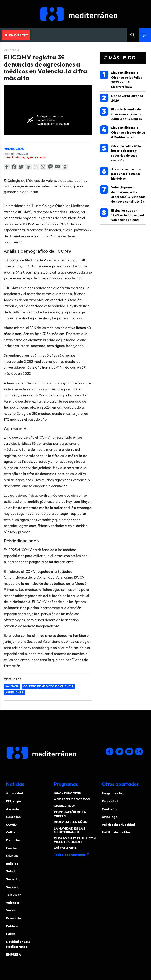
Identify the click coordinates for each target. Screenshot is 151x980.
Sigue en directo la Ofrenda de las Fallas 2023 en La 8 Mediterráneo (121, 80)
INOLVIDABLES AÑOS (70, 822)
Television (14, 895)
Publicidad (110, 801)
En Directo (17, 35)
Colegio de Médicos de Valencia (48, 686)
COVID (11, 825)
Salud (10, 871)
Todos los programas (72, 855)
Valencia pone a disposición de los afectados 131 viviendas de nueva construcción (122, 194)
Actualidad (15, 793)
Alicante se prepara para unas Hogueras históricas (120, 174)
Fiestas (12, 848)
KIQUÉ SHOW (64, 806)
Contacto (109, 809)
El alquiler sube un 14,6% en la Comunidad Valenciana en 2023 (122, 215)
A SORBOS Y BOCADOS (72, 799)
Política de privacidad (118, 825)
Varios (11, 910)
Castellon (13, 817)
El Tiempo (14, 801)
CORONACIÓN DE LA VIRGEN (70, 814)
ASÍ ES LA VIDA (65, 848)
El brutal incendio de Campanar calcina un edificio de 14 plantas (121, 114)
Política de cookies (116, 832)
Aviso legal (110, 817)
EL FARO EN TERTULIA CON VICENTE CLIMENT (75, 840)
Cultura (12, 832)
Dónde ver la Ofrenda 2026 (121, 98)
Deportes (13, 840)
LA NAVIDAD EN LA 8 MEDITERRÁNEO (70, 830)
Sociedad (13, 879)
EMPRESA (14, 954)
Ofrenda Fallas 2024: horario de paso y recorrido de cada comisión (121, 153)
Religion (12, 864)
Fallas (11, 934)
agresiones (14, 692)
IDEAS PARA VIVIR (68, 793)
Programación (113, 793)
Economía (14, 918)
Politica (12, 926)
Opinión (12, 856)
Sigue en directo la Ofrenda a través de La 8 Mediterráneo (122, 132)
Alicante (13, 809)
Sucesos (12, 887)
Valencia (12, 50)
